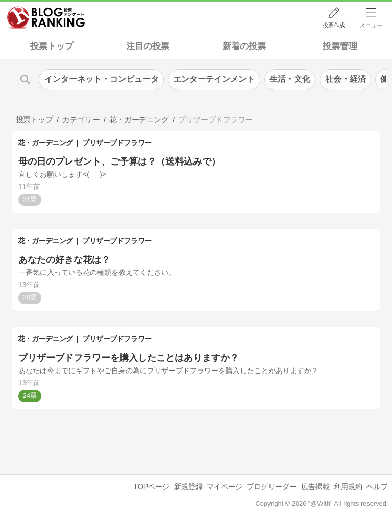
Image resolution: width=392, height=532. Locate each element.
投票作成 (334, 25)
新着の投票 (244, 46)
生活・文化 (290, 79)
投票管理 (340, 46)
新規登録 (188, 487)
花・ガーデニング (45, 143)
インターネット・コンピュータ (102, 79)
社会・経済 (346, 79)
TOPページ (151, 487)
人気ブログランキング (46, 17)
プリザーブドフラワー (117, 143)
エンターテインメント (214, 79)
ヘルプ (377, 487)
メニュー (371, 25)
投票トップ (52, 46)
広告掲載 (315, 487)
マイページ (225, 487)
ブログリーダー (272, 487)
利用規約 (348, 487)
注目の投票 (148, 46)
